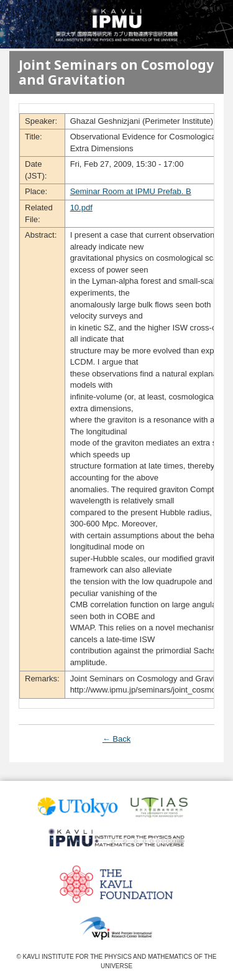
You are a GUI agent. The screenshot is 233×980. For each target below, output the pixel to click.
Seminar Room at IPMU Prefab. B (131, 191)
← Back (117, 739)
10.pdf (81, 208)
